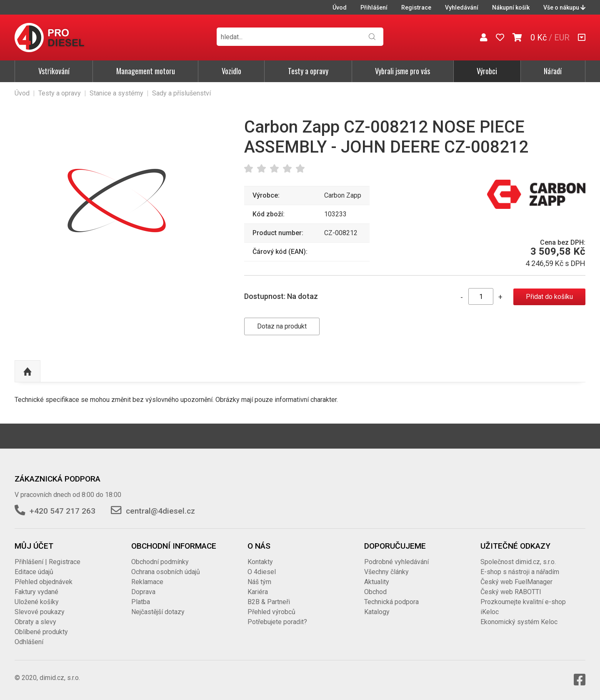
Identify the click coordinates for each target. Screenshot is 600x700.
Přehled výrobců (271, 612)
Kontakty (260, 562)
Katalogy (377, 612)
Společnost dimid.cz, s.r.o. (518, 562)
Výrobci (487, 71)
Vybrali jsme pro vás (402, 71)
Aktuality (377, 582)
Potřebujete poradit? (277, 622)
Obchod (375, 592)
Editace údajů (34, 572)
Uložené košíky (37, 602)
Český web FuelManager (516, 582)
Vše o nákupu (564, 8)
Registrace (416, 8)
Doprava (143, 592)
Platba (141, 602)
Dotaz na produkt (282, 326)
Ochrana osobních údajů (166, 572)
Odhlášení (29, 642)
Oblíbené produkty (41, 632)
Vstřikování (54, 71)
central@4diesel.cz (160, 511)
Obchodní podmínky (160, 562)
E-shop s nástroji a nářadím (520, 572)
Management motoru (146, 71)
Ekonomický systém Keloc (519, 622)
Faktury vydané (36, 592)
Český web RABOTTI (511, 592)
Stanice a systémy (116, 93)
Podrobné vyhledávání (396, 562)
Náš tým (259, 582)
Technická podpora (391, 602)
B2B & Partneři (269, 602)
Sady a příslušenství (181, 93)
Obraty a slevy (35, 622)
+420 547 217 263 (62, 511)
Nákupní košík (511, 8)
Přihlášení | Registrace (47, 562)
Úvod (340, 8)
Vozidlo (231, 71)
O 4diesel (262, 572)
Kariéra (258, 592)
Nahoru (27, 371)
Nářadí (553, 71)
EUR (562, 38)
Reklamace (147, 582)
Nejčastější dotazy (158, 612)
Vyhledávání (462, 8)
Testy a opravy (308, 71)
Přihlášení (374, 8)
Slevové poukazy (40, 612)
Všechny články (386, 572)
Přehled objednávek (44, 582)
